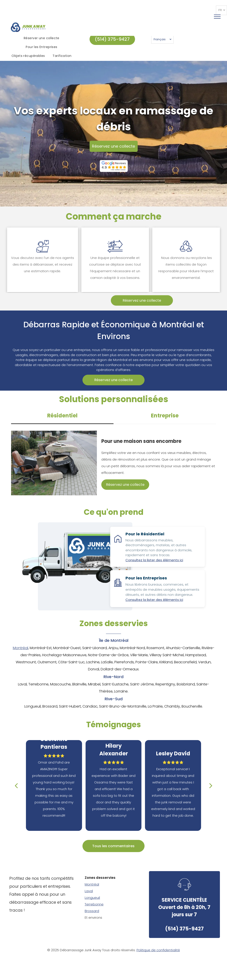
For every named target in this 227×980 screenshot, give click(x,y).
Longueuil (92, 898)
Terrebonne (94, 904)
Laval (89, 891)
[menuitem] (42, 39)
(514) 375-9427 (184, 929)
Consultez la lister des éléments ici (154, 560)
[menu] (217, 17)
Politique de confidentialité (158, 950)
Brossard (92, 911)
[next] (211, 785)
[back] (16, 785)
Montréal (21, 648)
